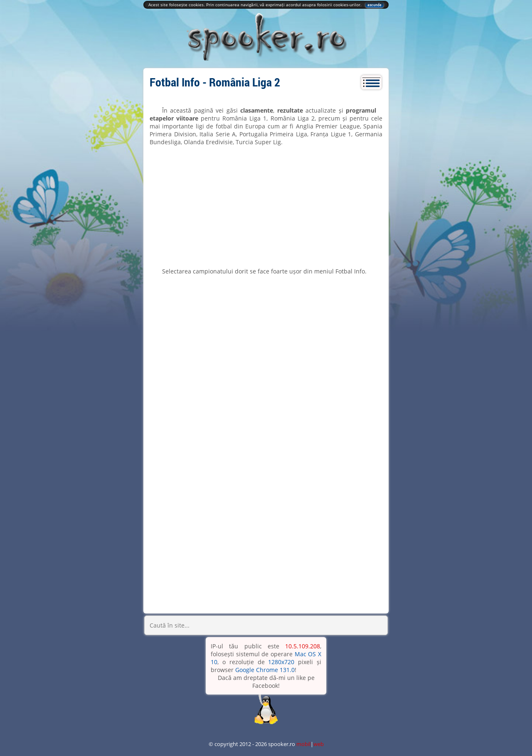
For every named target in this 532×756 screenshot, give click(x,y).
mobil (303, 744)
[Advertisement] (266, 207)
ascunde (374, 5)
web (319, 744)
